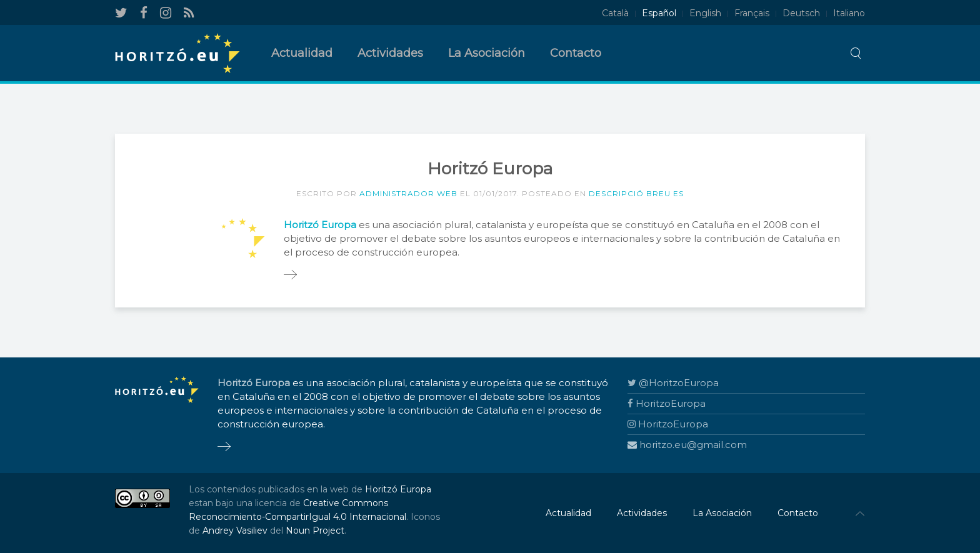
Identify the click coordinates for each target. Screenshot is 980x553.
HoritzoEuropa (667, 403)
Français (752, 13)
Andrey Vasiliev (235, 531)
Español (659, 13)
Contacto (576, 53)
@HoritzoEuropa (673, 383)
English (705, 13)
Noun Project (315, 531)
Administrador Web (408, 193)
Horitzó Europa (398, 489)
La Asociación (487, 53)
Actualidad (302, 53)
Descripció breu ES (636, 193)
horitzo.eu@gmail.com (687, 445)
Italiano (849, 13)
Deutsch (801, 13)
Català (615, 13)
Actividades (390, 53)
